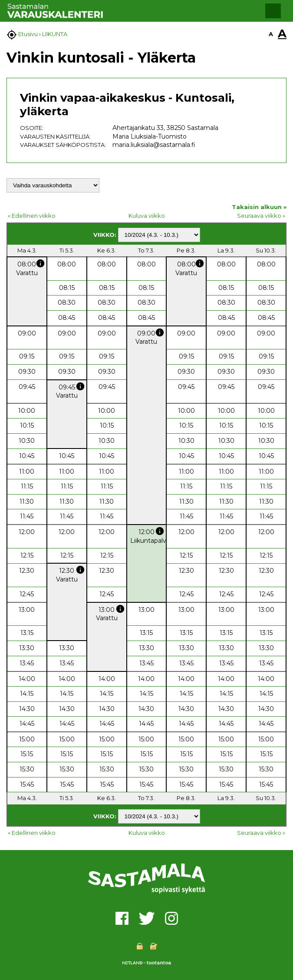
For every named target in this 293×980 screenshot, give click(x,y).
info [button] (40, 263)
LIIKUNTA (55, 34)
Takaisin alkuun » (259, 207)
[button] (273, 11)
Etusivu (28, 34)
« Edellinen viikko (32, 216)
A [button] (271, 34)
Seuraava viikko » (261, 216)
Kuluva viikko (147, 216)
